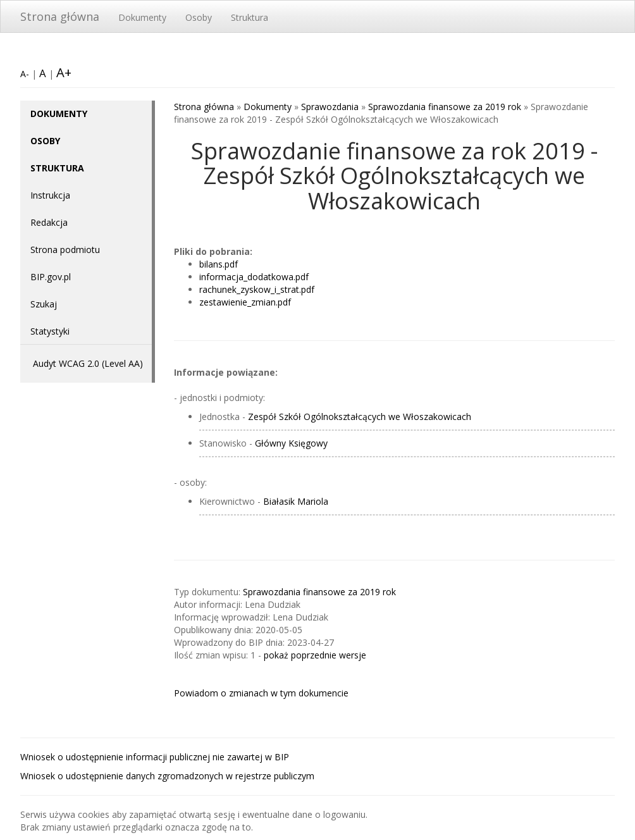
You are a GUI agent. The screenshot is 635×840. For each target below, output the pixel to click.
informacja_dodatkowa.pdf (254, 277)
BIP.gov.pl (51, 277)
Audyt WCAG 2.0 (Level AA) (88, 363)
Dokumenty (142, 17)
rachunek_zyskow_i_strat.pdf (257, 289)
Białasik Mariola (296, 501)
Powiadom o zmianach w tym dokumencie (261, 693)
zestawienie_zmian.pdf (245, 302)
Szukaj (44, 304)
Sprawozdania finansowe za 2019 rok (445, 107)
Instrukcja (50, 195)
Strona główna (60, 16)
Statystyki (50, 331)
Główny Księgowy (291, 443)
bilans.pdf (219, 264)
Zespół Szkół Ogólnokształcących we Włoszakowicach (360, 417)
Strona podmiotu (65, 250)
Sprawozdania (330, 107)
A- (25, 74)
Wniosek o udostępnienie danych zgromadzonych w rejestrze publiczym (167, 776)
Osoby (199, 17)
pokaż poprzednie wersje (315, 655)
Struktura (250, 17)
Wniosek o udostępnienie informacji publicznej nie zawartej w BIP (155, 757)
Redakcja (49, 222)
